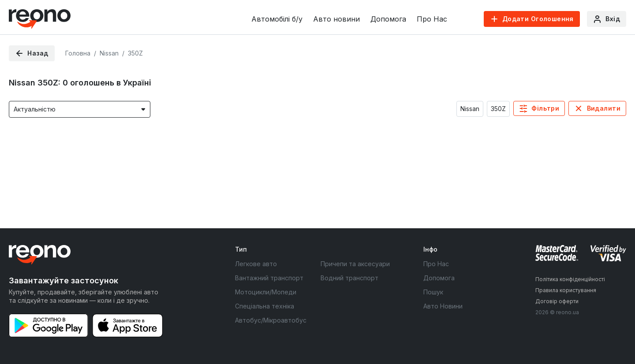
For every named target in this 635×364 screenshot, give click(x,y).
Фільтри (545, 108)
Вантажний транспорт (269, 278)
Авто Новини (443, 306)
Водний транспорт (349, 278)
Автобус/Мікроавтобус (271, 320)
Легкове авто (256, 264)
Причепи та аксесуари (355, 264)
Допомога (388, 19)
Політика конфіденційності (570, 279)
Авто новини (336, 19)
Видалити (604, 108)
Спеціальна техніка (265, 306)
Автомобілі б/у (277, 19)
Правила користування (566, 290)
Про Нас (432, 19)
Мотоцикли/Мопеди (266, 292)
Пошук (433, 292)
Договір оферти (557, 301)
